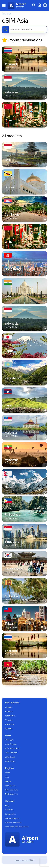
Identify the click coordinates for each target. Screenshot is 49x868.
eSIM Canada (11, 744)
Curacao (9, 720)
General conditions (13, 823)
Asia (7, 777)
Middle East (10, 786)
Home (4, 14)
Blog (7, 805)
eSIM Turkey (10, 761)
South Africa (10, 716)
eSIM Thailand (11, 753)
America (9, 711)
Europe (8, 781)
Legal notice (10, 814)
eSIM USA (9, 740)
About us (9, 810)
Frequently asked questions (17, 827)
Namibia (9, 729)
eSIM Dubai (10, 757)
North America (11, 794)
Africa (8, 773)
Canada (9, 707)
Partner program (12, 818)
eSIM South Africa (13, 748)
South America (11, 790)
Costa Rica (10, 724)
